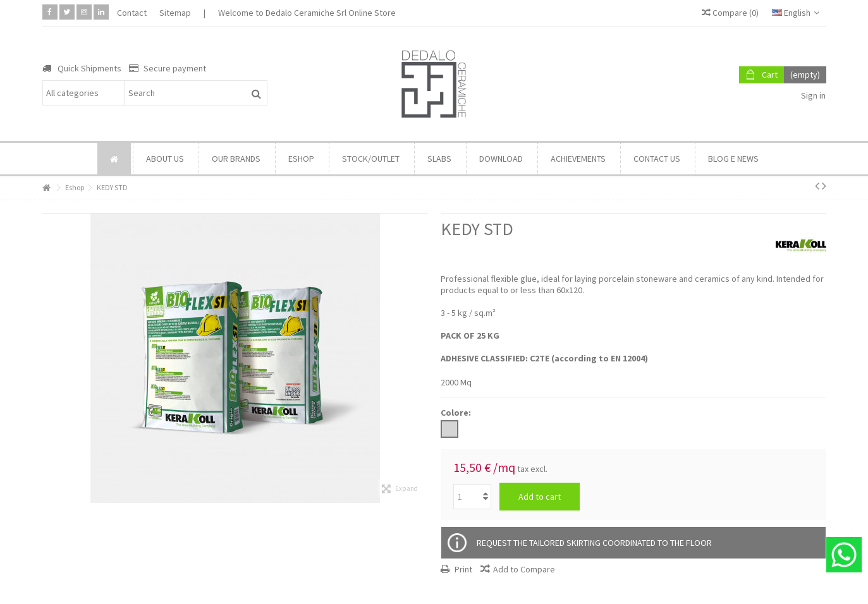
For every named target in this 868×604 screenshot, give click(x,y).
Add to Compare (524, 569)
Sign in (812, 95)
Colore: (457, 413)
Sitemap (175, 13)
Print (462, 569)
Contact (132, 13)
